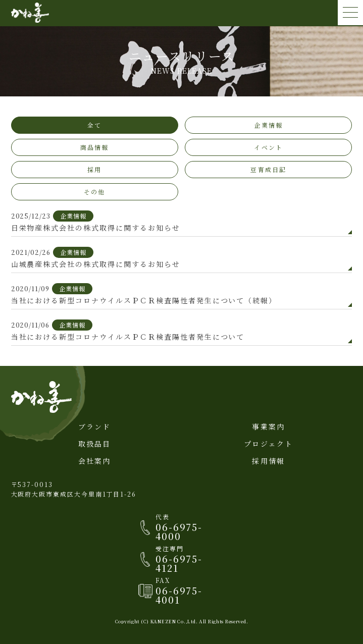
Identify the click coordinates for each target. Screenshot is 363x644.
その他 (94, 192)
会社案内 (95, 461)
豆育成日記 (268, 169)
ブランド (95, 426)
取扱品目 (95, 444)
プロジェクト (268, 444)
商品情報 (95, 147)
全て (94, 125)
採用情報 (268, 461)
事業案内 (268, 426)
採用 (94, 169)
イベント (268, 147)
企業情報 (268, 125)
